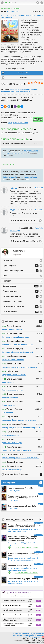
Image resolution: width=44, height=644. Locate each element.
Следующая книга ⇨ (35, 15)
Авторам (25, 633)
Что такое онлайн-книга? (31, 139)
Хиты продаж (22, 483)
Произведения (21, 266)
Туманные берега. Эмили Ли (19, 565)
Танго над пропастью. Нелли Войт (22, 506)
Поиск (42, 3)
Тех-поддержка (34, 637)
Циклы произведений (21, 271)
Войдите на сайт (10, 177)
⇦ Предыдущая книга (16, 15)
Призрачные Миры (21, 594)
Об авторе (7, 260)
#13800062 (39, 210)
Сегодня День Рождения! (24, 474)
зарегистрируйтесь (14, 153)
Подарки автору (21, 291)
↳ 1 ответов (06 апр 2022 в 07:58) (26, 241)
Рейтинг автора (21, 312)
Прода (10, 3)
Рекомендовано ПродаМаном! (24, 520)
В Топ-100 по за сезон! (23, 559)
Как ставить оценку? (25, 84)
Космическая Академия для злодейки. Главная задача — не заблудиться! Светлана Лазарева (23, 538)
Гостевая (7, 281)
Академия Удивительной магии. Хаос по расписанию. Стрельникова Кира (24, 526)
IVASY (13, 210)
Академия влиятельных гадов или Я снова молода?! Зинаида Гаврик (23, 497)
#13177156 (39, 228)
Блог (5, 276)
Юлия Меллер (13, 11)
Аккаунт (38, 3)
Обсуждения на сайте (24, 322)
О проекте (17, 633)
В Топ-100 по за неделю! (24, 530)
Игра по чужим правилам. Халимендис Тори (24, 554)
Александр (15, 231)
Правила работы (30, 635)
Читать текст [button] (23, 73)
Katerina (14, 188)
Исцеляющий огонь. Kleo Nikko (21, 488)
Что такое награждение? (35, 129)
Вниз (41, 641)
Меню (2, 3)
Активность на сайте (12, 301)
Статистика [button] (23, 77)
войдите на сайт (31, 151)
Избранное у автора (21, 296)
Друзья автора (21, 286)
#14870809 (39, 188)
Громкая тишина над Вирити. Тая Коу (23, 579)
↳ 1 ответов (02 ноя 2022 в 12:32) (26, 220)
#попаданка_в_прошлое (18, 123)
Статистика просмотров (21, 307)
